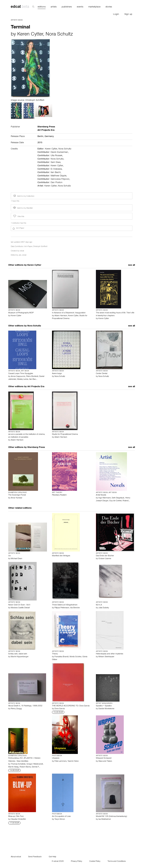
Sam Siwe (56, 163)
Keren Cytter (30, 35)
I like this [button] (18, 216)
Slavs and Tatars (105, 761)
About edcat (16, 857)
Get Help (53, 857)
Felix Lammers (61, 761)
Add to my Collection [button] (23, 196)
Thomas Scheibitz (18, 764)
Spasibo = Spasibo (104, 706)
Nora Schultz (59, 35)
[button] (72, 228)
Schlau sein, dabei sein (18, 654)
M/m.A (99, 605)
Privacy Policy (76, 861)
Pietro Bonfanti (32, 377)
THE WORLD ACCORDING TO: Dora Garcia (71, 706)
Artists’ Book (17, 20)
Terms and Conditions (117, 861)
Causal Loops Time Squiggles (21, 374)
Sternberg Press (36, 448)
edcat (22, 251)
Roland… (126, 501)
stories (109, 7)
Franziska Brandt (62, 657)
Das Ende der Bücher (105, 556)
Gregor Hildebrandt (35, 764)
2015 (40, 143)
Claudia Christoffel (18, 819)
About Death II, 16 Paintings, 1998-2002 (25, 706)
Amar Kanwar (17, 498)
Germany (49, 137)
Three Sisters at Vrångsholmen (65, 605)
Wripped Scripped (104, 758)
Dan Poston (57, 183)
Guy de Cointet (115, 501)
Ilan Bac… (33, 379)
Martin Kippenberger (20, 657)
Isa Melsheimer (105, 819)
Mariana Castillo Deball (20, 608)
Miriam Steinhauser (106, 657)
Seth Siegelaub (118, 498)
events (80, 7)
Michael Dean (16, 559)
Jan (20, 255)
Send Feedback (35, 857)
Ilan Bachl (56, 173)
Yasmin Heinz (73, 761)
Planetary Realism (59, 495)
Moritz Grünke (75, 657)
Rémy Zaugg (16, 709)
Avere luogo (57, 374)
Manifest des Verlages (61, 556)
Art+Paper (28, 247)
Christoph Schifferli (40, 247)
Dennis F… (36, 767)
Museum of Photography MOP (21, 313)
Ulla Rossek (56, 156)
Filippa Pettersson (62, 608)
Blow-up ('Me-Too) (16, 817)
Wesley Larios (23, 379)
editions (42, 7)
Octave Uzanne (105, 559)
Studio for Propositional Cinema (65, 434)
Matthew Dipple (58, 176)
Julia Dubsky (104, 608)
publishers (67, 7)
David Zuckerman (59, 152)
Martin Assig (13, 767)
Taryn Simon (60, 819)
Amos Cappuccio (18, 377)
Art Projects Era (36, 387)
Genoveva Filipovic (60, 179)
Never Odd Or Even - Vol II (19, 605)
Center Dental (102, 374)
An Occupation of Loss (61, 817)
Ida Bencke (75, 608)
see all (132, 265)
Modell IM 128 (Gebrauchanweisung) (111, 817)
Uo (9, 556)
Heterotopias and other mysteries (109, 654)
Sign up (128, 14)
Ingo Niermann (105, 498)
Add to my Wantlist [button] (23, 208)
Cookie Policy (95, 861)
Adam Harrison (61, 316)
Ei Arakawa (56, 169)
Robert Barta (25, 767)
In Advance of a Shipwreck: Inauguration (69, 313)
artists (54, 7)
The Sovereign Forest (17, 495)
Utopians (56, 758)
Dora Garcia (60, 709)
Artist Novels (101, 495)
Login (116, 14)
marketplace (94, 7)
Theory (55, 654)
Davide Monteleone (106, 709)
